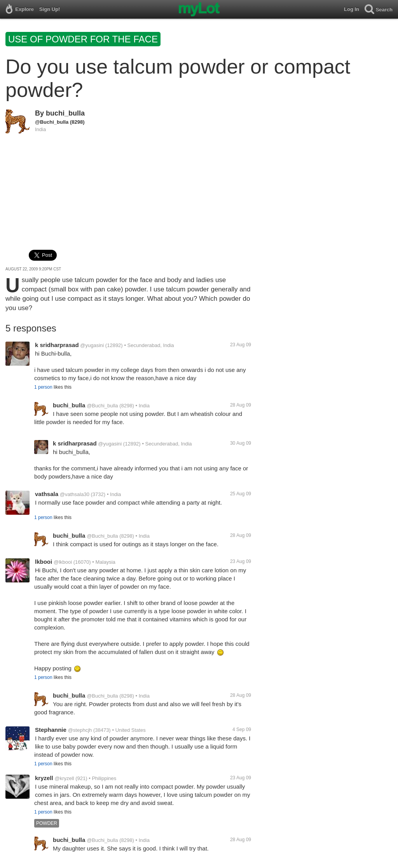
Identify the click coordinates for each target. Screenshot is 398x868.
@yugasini (92, 345)
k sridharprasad (57, 345)
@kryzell (64, 778)
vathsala (47, 494)
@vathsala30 (75, 494)
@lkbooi (63, 562)
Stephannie (51, 730)
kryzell (44, 778)
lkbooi (44, 562)
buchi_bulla (65, 113)
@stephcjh (80, 730)
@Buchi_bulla (52, 122)
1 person (43, 387)
